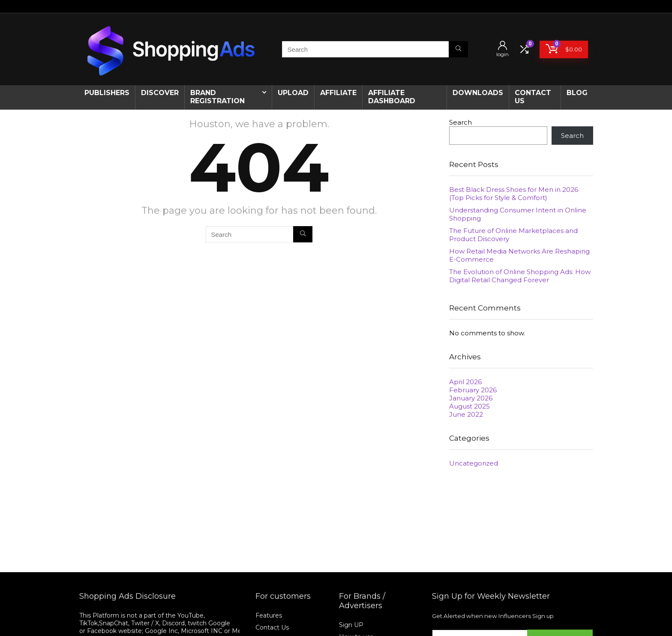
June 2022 (466, 414)
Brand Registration (217, 97)
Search (460, 122)
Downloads (478, 93)
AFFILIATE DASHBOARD (392, 97)
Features (269, 615)
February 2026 (473, 390)
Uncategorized (474, 463)
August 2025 (469, 406)
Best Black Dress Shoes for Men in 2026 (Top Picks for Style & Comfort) (514, 194)
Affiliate (338, 93)
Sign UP (351, 625)
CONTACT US (533, 97)
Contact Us (272, 627)
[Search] (458, 49)
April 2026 (465, 382)
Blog (577, 93)
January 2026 (471, 398)
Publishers (107, 93)
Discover (160, 93)
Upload (293, 93)
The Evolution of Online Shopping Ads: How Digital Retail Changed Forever (520, 276)
